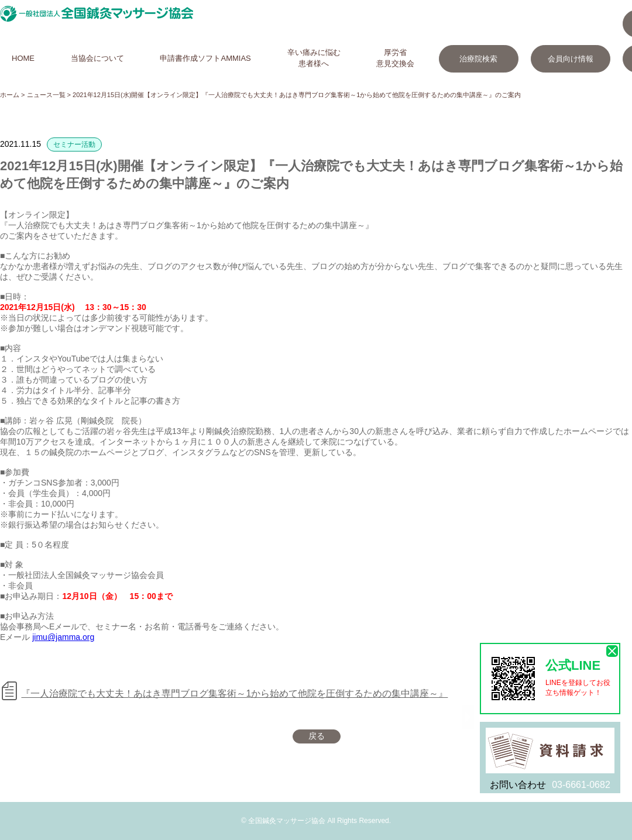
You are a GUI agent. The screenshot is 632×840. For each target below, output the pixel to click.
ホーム (10, 95)
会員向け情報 (571, 59)
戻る (317, 736)
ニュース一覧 (46, 95)
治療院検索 (478, 59)
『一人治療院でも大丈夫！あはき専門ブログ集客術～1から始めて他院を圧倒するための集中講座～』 (234, 693)
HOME (23, 58)
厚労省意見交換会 (395, 58)
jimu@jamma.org (63, 637)
